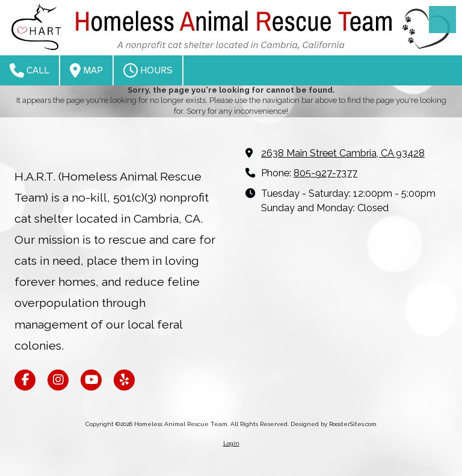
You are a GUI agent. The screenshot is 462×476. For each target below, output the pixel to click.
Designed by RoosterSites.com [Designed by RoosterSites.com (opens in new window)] (334, 424)
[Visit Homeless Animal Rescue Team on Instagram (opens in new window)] (58, 380)
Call (29, 70)
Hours (148, 70)
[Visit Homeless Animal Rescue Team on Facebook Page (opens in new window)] (25, 380)
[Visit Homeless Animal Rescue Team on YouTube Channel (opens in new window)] (91, 380)
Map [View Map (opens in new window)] (86, 70)
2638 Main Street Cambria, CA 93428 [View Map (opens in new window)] (343, 153)
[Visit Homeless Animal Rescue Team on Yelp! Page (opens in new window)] (124, 380)
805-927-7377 (325, 173)
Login (231, 443)
